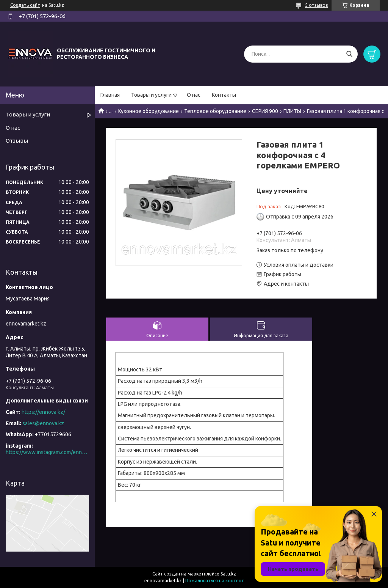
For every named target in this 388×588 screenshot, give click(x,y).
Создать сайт (25, 5)
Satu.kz (228, 574)
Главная (110, 95)
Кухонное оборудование (149, 111)
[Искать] (349, 54)
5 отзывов (316, 5)
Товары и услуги (151, 95)
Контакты (224, 95)
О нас (194, 95)
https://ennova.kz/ (43, 412)
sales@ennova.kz (43, 423)
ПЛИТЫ (292, 111)
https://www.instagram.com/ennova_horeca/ (47, 452)
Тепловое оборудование (215, 111)
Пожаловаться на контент (215, 581)
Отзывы (17, 141)
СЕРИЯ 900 (265, 111)
